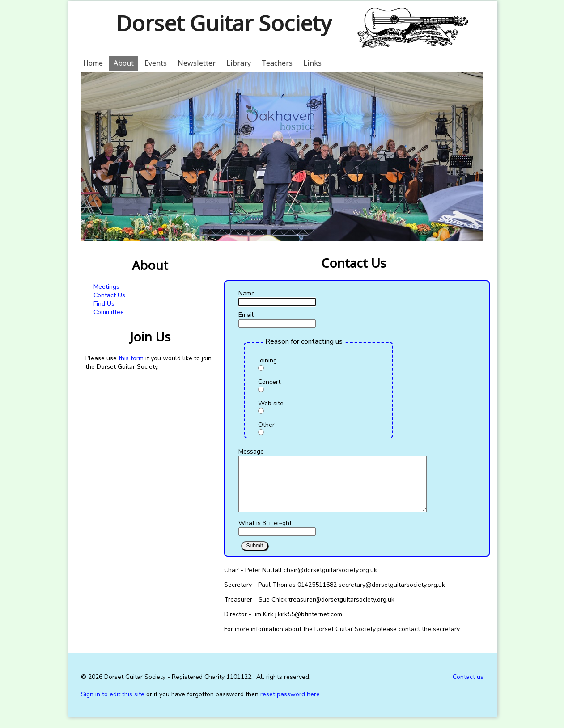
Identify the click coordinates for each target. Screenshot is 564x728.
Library (239, 63)
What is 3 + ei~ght (265, 534)
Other (266, 425)
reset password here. (291, 705)
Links (312, 63)
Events (156, 63)
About (124, 63)
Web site (271, 403)
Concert (269, 382)
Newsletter (197, 63)
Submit (255, 556)
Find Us (104, 304)
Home (93, 63)
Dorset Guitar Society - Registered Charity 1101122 (178, 688)
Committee (109, 312)
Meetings (106, 287)
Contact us (468, 688)
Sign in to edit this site (113, 705)
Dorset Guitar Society (223, 23)
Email (246, 315)
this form (131, 358)
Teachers (277, 63)
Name (247, 293)
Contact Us (109, 295)
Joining (267, 360)
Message (251, 452)
